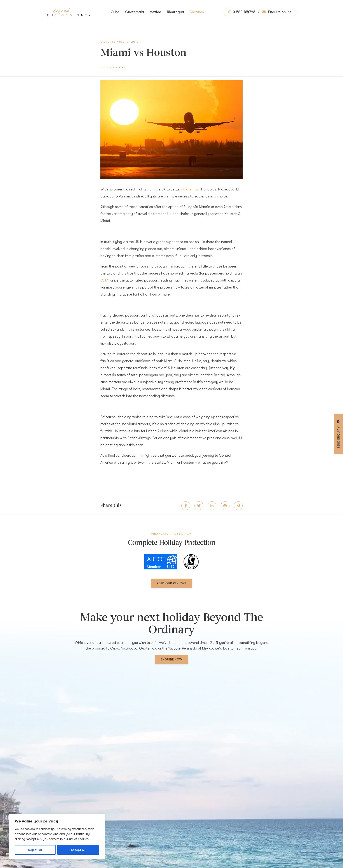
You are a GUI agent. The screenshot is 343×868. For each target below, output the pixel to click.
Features (197, 12)
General (108, 42)
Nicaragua (175, 12)
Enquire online (277, 12)
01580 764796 (242, 12)
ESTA (104, 280)
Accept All (78, 850)
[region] (57, 837)
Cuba (115, 12)
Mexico (155, 12)
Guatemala (135, 12)
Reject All (35, 850)
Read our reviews (171, 583)
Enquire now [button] (171, 659)
